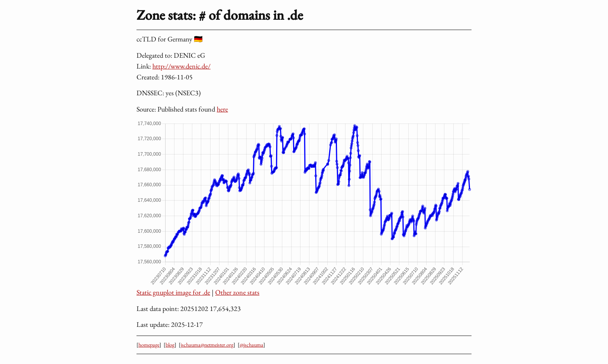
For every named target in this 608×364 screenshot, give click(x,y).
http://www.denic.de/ (181, 66)
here (222, 109)
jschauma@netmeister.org (207, 345)
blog (170, 345)
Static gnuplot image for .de (173, 292)
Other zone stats (237, 292)
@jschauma (251, 345)
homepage (149, 345)
